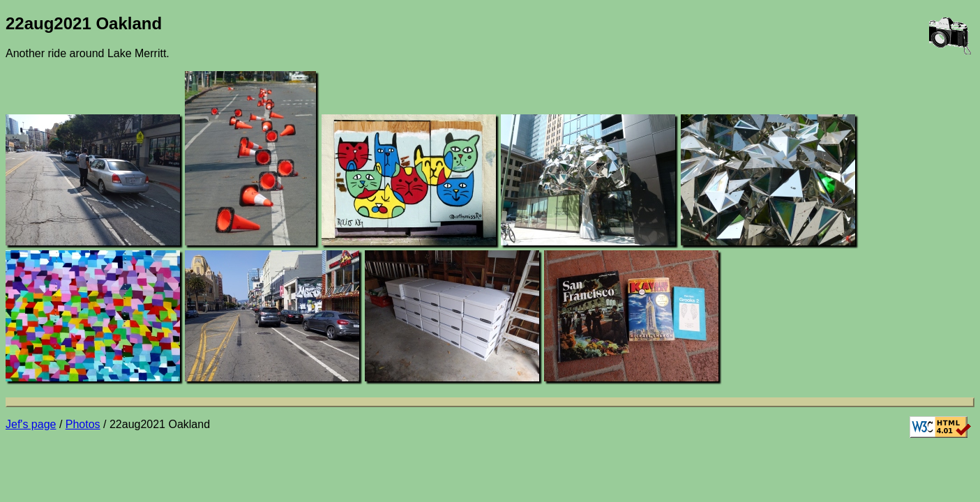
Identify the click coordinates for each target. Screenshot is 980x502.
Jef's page (31, 424)
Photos (83, 424)
